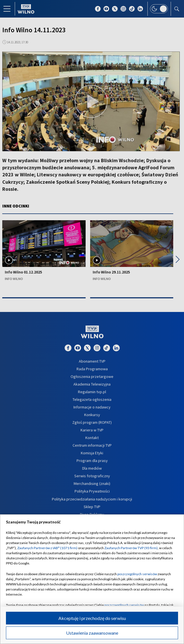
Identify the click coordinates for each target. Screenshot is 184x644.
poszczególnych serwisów (137, 574)
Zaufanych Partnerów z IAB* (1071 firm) (47, 548)
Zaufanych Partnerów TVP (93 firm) (131, 548)
